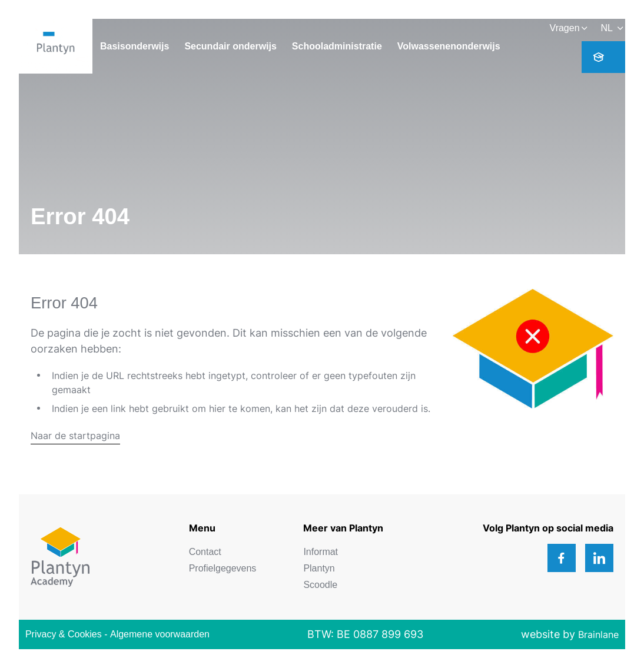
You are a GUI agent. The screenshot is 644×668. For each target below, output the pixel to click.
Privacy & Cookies (64, 634)
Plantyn (319, 568)
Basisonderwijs (135, 46)
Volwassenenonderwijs (449, 46)
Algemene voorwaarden (160, 634)
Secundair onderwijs (230, 46)
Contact (205, 552)
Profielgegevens (223, 568)
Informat (321, 552)
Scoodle (320, 585)
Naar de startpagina (75, 436)
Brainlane (598, 634)
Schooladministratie (337, 46)
